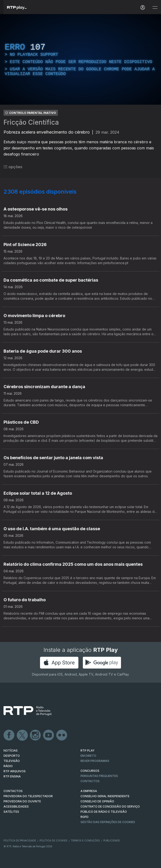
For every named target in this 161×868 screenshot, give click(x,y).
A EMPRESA (89, 791)
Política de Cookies (53, 840)
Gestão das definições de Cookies (108, 822)
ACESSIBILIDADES (16, 806)
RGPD (85, 817)
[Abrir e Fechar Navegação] (155, 8)
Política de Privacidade (20, 840)
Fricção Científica (31, 122)
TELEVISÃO (12, 761)
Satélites (11, 812)
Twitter (22, 735)
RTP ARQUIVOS (15, 771)
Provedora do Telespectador (28, 796)
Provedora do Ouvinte (22, 801)
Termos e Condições (85, 840)
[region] (80, 59)
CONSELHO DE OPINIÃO (97, 801)
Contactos (90, 781)
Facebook (9, 735)
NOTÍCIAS (11, 751)
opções (13, 167)
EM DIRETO (88, 756)
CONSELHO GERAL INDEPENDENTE (105, 796)
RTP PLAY (88, 751)
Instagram (36, 735)
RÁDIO (8, 766)
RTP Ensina (12, 776)
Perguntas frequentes (99, 776)
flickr (62, 735)
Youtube (49, 735)
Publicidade (112, 840)
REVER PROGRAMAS (95, 761)
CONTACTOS (13, 791)
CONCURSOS (90, 771)
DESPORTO (12, 756)
